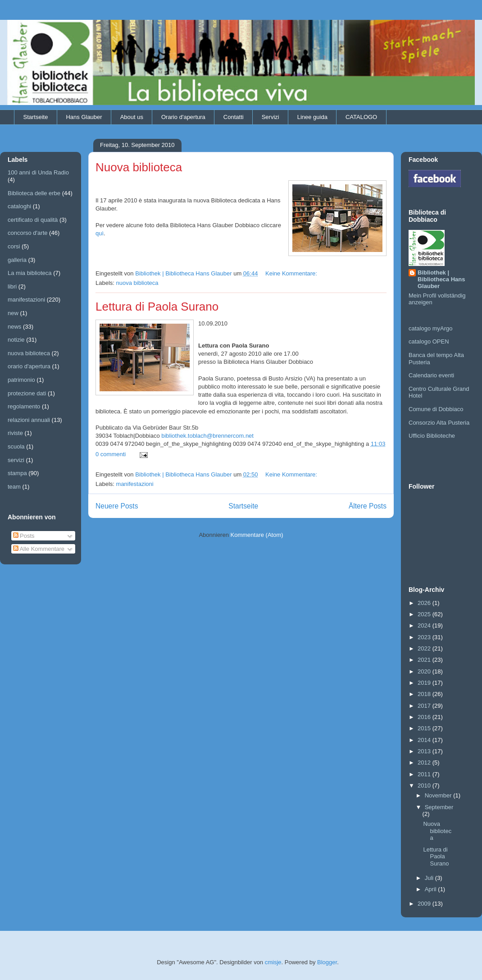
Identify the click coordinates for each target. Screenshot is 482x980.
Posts (24, 536)
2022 (425, 648)
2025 (425, 614)
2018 (425, 694)
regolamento (24, 406)
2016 (425, 717)
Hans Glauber (84, 117)
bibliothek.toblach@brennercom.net (207, 436)
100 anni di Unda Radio (38, 172)
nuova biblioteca (137, 283)
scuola (16, 446)
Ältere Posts (368, 506)
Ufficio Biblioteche (432, 436)
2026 (425, 603)
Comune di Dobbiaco (436, 409)
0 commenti (111, 454)
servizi (16, 460)
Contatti (234, 117)
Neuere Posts (117, 506)
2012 (425, 762)
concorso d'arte (27, 233)
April (432, 889)
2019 (425, 683)
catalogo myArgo (431, 328)
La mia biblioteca (30, 273)
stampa (17, 473)
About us (132, 117)
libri (12, 286)
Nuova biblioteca (139, 167)
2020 (425, 671)
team (14, 487)
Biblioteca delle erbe (34, 193)
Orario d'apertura (183, 117)
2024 (425, 625)
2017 (425, 706)
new (13, 313)
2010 (425, 785)
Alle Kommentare (39, 549)
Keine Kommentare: (292, 273)
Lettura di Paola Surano (157, 307)
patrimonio (21, 380)
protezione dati (27, 393)
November (439, 795)
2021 (425, 660)
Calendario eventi (431, 375)
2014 (425, 740)
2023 (425, 637)
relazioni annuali (29, 420)
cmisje (273, 962)
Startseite (36, 117)
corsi (14, 246)
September (439, 807)
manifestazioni (135, 484)
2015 (425, 728)
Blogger (327, 962)
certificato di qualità (33, 220)
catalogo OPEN (429, 341)
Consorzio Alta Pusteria (439, 423)
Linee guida (312, 117)
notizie (16, 340)
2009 (425, 904)
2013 (425, 751)
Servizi (271, 117)
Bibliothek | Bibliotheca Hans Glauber (441, 279)
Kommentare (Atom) (257, 535)
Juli (430, 878)
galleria (17, 260)
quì (100, 233)
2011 (425, 774)
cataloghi (19, 206)
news (14, 327)
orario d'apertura (29, 366)
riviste (15, 433)
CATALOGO (361, 117)
